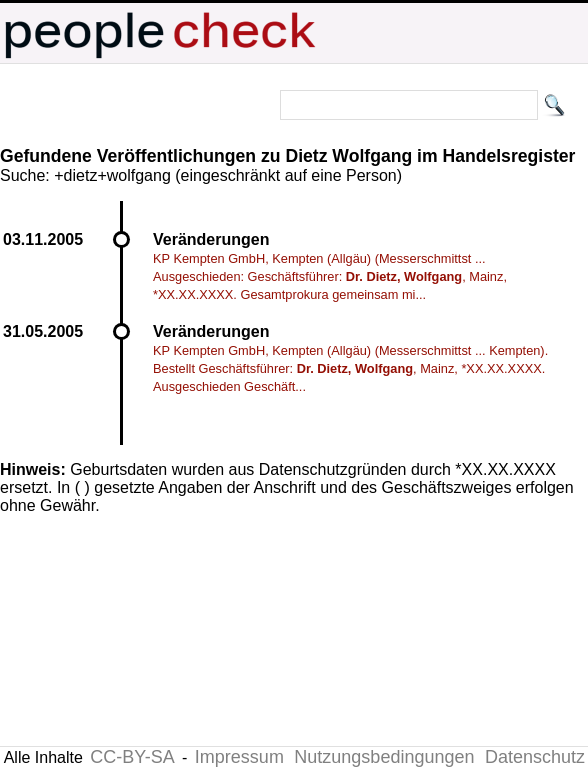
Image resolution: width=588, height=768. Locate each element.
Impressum (239, 757)
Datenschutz (535, 757)
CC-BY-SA (132, 757)
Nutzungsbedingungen (384, 757)
